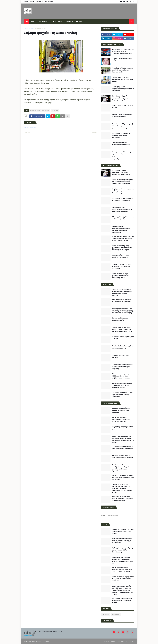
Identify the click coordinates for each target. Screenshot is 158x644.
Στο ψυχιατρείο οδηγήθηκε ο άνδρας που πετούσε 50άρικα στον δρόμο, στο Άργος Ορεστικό (122, 292)
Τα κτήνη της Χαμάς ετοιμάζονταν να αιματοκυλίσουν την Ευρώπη (123, 89)
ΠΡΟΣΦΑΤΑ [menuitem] (43, 22)
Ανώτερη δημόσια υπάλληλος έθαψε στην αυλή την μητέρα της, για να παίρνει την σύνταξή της (123, 311)
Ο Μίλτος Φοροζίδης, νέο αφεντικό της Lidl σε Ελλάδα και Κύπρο (123, 79)
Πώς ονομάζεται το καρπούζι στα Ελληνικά (123, 338)
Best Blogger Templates (41, 641)
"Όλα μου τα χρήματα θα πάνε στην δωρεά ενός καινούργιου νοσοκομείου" (122, 541)
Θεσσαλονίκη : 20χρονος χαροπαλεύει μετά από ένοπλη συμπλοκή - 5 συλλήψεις (122, 248)
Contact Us (40, 2)
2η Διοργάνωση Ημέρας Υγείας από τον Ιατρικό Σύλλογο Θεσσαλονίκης (122, 550)
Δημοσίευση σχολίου (30, 127)
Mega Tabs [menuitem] (56, 22)
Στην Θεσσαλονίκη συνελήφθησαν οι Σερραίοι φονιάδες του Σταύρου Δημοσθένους (121, 229)
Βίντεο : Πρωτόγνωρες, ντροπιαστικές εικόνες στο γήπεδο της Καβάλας (121, 419)
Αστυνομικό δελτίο (40, 28)
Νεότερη (28, 132)
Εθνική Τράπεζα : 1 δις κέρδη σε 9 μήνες (122, 106)
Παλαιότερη (94, 132)
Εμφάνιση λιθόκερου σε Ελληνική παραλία (120, 319)
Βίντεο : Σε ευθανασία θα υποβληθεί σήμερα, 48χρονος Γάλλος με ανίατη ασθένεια (122, 569)
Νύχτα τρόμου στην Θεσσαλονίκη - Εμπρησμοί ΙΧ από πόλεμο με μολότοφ (122, 210)
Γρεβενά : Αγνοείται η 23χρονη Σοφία (122, 60)
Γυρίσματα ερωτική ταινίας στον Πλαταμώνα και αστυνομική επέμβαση (123, 367)
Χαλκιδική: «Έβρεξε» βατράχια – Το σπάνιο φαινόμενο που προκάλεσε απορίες (123, 385)
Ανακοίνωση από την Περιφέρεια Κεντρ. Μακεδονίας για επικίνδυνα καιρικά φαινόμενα (123, 51)
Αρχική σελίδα (28, 28)
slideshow (55, 111)
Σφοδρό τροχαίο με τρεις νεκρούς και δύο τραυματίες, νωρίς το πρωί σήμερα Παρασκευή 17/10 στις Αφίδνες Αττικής (122, 488)
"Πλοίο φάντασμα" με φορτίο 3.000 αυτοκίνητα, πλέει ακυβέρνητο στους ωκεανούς (122, 376)
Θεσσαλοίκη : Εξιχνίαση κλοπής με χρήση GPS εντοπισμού (123, 199)
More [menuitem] (79, 22)
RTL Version (49, 2)
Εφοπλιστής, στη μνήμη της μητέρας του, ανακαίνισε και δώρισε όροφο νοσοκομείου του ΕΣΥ (123, 560)
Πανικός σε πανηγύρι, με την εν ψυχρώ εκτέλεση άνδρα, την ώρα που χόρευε (123, 477)
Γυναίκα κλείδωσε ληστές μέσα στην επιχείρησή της (122, 347)
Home (26, 2)
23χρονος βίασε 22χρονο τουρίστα (120, 356)
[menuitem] (27, 22)
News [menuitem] (33, 22)
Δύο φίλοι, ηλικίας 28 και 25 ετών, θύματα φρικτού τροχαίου (122, 457)
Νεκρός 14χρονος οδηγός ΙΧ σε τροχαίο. (122, 428)
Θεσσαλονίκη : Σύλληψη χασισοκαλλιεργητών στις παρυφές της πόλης (120, 276)
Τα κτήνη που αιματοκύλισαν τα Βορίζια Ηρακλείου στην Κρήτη (122, 447)
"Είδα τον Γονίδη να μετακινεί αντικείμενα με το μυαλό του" (122, 300)
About (32, 2)
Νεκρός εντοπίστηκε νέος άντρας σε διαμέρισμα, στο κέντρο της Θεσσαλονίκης (123, 191)
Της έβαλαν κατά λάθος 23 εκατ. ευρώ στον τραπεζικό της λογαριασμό (122, 395)
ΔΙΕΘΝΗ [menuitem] (68, 22)
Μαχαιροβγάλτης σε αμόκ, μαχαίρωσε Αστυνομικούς (121, 256)
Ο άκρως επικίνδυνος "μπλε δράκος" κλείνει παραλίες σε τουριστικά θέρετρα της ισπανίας (123, 329)
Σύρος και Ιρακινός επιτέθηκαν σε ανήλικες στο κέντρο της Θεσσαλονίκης (122, 266)
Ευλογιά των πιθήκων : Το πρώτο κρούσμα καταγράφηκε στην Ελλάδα (123, 531)
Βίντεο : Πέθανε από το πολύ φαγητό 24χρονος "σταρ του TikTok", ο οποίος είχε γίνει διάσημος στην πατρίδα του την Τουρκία (122, 590)
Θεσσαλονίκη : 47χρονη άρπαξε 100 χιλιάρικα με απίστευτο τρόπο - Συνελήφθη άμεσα (123, 126)
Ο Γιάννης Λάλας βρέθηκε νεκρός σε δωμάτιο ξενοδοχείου (123, 218)
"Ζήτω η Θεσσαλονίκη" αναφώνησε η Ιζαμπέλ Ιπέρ (121, 144)
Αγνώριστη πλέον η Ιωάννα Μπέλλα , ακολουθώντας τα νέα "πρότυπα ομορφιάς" (122, 499)
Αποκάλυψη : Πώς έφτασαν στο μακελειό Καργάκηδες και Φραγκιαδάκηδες (122, 70)
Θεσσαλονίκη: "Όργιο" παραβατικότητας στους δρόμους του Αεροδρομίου (121, 98)
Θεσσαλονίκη (46, 111)
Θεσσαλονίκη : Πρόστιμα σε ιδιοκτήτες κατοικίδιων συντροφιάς (121, 135)
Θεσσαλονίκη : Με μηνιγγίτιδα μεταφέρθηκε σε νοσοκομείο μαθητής (122, 600)
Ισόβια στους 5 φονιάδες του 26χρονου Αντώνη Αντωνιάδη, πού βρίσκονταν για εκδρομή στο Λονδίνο (123, 439)
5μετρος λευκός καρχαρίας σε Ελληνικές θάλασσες (122, 116)
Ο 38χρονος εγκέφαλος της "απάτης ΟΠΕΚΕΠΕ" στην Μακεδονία (121, 410)
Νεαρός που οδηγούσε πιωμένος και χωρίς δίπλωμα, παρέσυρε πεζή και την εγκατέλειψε (123, 238)
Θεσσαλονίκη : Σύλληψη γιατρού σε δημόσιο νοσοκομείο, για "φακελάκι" (123, 579)
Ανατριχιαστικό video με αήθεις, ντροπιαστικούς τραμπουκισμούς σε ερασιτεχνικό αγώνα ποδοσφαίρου (123, 156)
